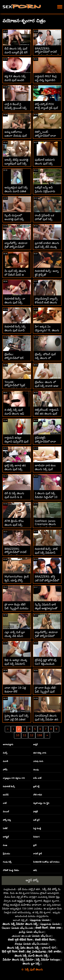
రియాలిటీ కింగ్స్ (9, 787)
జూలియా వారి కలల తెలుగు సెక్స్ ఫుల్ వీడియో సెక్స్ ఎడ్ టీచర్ (47, 469)
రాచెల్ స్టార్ (37, 854)
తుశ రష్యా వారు (40, 753)
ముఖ (5, 845)
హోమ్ (5, 770)
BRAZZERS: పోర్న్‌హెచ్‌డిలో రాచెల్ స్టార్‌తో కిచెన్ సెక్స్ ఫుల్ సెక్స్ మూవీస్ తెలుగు (47, 54)
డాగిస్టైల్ (6, 837)
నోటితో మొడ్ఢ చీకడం (11, 870)
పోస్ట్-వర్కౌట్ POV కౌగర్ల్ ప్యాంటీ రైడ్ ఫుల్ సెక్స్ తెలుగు (46, 108)
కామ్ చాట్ (37, 778)
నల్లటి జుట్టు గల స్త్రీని (41, 803)
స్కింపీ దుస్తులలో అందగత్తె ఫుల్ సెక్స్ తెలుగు (14, 219)
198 (40, 735)
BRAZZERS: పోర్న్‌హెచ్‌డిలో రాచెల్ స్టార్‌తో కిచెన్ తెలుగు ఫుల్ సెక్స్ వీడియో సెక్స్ (16, 554)
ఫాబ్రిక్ (35, 812)
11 (25, 735)
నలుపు (36, 770)
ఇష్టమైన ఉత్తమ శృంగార (29, 901)
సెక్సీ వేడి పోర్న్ (50, 889)
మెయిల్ (6, 812)
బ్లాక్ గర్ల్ (36, 787)
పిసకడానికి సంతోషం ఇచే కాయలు (46, 862)
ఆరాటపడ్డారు (8, 744)
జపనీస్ (6, 795)
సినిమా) (36, 837)
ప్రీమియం (6, 854)
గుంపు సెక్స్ (7, 862)
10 (17, 735)
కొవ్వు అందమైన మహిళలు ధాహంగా (22, 905)
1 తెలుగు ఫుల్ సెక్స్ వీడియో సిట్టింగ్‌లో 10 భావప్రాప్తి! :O (46, 497)
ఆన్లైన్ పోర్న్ (32, 880)
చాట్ (5, 803)
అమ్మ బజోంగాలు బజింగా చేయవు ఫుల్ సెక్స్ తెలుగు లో (16, 136)
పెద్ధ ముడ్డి (37, 828)
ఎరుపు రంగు (38, 761)
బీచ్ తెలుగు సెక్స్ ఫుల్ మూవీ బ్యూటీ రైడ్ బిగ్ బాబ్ (16, 52)
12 (32, 735)
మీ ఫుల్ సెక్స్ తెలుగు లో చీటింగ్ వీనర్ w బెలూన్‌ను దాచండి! (15, 275)
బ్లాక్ (35, 845)
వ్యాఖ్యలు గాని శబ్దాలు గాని (14, 778)
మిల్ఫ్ (5, 753)
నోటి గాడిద (37, 795)
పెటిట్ (5, 828)
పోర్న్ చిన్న (7, 820)
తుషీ (35, 870)
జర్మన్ (35, 744)
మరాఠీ (5, 761)
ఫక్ (19, 889)
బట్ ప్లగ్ (36, 820)
